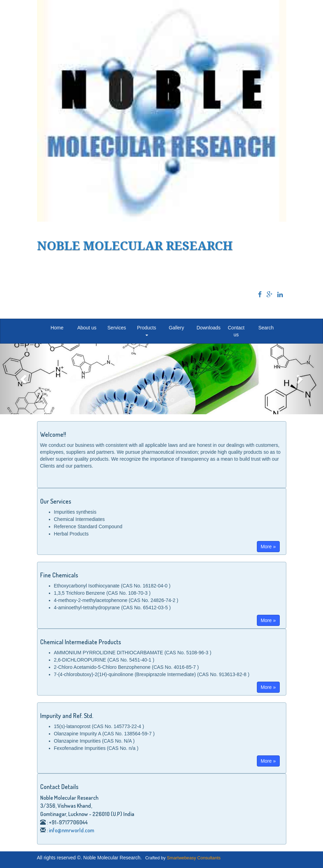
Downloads (209, 328)
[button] (24, 379)
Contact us (236, 331)
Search (266, 328)
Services (117, 328)
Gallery (176, 328)
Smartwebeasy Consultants (194, 858)
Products (147, 330)
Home (57, 328)
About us (87, 328)
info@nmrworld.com (71, 830)
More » (268, 547)
